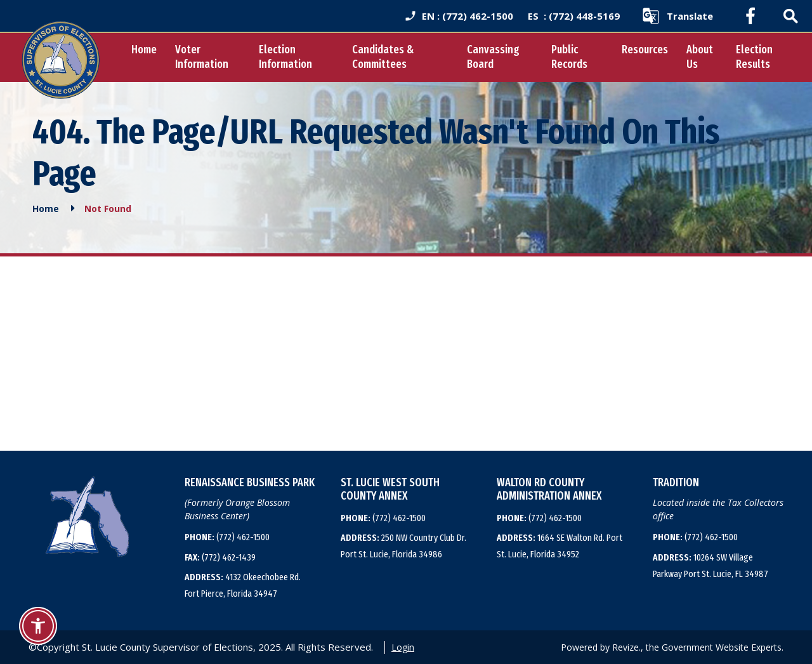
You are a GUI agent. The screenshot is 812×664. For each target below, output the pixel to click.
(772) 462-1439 (220, 557)
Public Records (569, 57)
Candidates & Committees (383, 57)
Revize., (628, 647)
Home (144, 50)
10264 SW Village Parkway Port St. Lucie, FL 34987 (710, 566)
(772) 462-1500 (227, 537)
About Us (700, 57)
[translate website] (677, 16)
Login (403, 647)
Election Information (285, 57)
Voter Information (202, 57)
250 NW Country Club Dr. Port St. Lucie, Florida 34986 (403, 546)
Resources (645, 50)
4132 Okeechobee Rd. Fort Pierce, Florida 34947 (243, 585)
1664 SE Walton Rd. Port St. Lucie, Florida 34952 (560, 546)
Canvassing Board (493, 57)
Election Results (754, 57)
